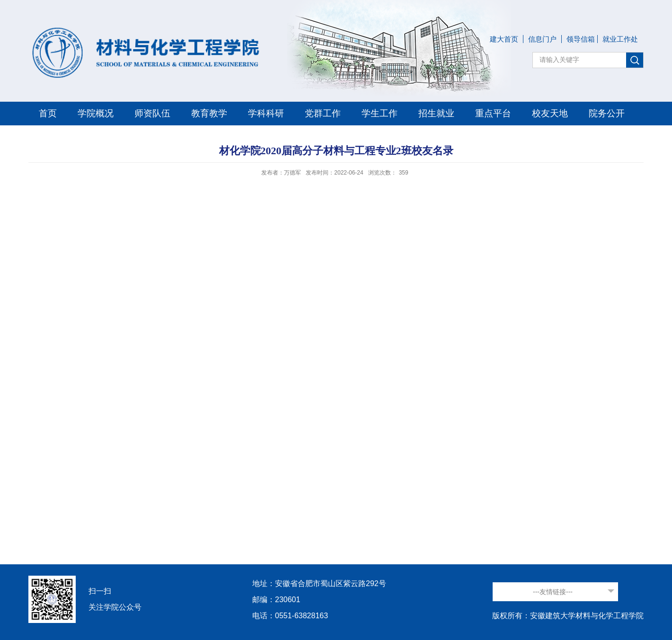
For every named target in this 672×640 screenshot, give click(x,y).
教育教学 (209, 113)
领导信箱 (581, 39)
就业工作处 (620, 39)
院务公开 (607, 113)
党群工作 (323, 113)
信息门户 (542, 39)
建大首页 (504, 39)
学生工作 (380, 113)
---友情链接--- (553, 592)
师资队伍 (152, 113)
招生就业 (436, 113)
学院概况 (96, 113)
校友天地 (550, 113)
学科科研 (266, 113)
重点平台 (493, 113)
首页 (48, 113)
